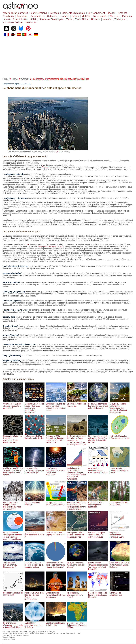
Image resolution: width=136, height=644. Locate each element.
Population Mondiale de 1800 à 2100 (13, 593)
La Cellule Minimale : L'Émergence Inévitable (120, 436)
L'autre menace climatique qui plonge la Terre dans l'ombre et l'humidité (98, 565)
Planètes (114, 16)
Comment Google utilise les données (16, 636)
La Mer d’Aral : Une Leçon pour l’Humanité (56, 533)
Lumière (64, 16)
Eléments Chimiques (73, 13)
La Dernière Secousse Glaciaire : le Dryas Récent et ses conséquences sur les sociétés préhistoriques (77, 439)
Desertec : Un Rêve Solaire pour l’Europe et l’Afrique (77, 624)
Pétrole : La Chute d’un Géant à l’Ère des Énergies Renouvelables (35, 595)
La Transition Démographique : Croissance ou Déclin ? (98, 469)
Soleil (33, 19)
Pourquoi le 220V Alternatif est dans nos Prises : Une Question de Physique (56, 438)
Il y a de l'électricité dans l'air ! (35, 503)
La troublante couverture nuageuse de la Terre (35, 624)
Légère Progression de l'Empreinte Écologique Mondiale (98, 594)
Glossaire (31, 22)
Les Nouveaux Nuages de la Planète (56, 623)
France (15, 79)
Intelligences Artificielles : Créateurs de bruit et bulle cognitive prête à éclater (13, 470)
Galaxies (52, 16)
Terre (69, 19)
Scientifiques (20, 19)
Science (45, 167)
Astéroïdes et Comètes (15, 13)
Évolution (22, 16)
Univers (95, 19)
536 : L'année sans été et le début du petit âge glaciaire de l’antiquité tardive (98, 438)
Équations (8, 16)
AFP (58, 152)
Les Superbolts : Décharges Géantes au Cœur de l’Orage (35, 469)
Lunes (75, 16)
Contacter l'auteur (9, 639)
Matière (86, 16)
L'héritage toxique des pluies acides (120, 503)
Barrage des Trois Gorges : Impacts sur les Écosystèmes (77, 534)
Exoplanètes (37, 16)
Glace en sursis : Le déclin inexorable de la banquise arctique (35, 564)
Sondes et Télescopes (51, 19)
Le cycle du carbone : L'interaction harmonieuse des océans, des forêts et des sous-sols (120, 407)
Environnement (96, 13)
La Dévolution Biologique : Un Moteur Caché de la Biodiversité (56, 470)
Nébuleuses (100, 16)
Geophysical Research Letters (50, 247)
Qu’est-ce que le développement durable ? (35, 534)
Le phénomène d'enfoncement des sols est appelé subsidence (13, 624)
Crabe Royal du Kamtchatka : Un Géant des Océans (56, 594)
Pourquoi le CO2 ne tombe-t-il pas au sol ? (56, 503)
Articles (24, 79)
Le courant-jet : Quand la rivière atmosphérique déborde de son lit (98, 405)
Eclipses (54, 13)
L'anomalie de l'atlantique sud (120, 593)
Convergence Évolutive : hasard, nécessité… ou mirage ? (13, 405)
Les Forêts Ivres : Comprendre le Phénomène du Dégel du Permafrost (13, 505)
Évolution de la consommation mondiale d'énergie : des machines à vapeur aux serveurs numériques (77, 472)
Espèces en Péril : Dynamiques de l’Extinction (98, 504)
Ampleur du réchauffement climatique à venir (120, 534)
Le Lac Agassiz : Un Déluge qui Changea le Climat (120, 469)
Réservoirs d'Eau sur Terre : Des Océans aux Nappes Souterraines (56, 564)
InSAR (26, 244)
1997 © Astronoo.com (10, 632)
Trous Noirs (82, 19)
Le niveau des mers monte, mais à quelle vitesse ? (77, 564)
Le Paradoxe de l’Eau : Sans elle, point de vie (35, 436)
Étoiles (112, 13)
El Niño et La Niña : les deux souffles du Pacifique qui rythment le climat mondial (77, 505)
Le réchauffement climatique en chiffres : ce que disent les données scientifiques (13, 535)
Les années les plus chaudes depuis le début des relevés (98, 534)
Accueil (6, 79)
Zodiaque (120, 19)
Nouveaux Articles (13, 22)
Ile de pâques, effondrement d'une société (77, 594)
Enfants (123, 13)
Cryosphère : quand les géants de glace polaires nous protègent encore (56, 406)
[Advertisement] (68, 57)
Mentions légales (9, 637)
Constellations (39, 13)
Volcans (107, 19)
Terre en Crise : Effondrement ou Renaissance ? (13, 564)
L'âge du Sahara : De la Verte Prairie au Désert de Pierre (120, 564)
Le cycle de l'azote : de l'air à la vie (77, 404)
